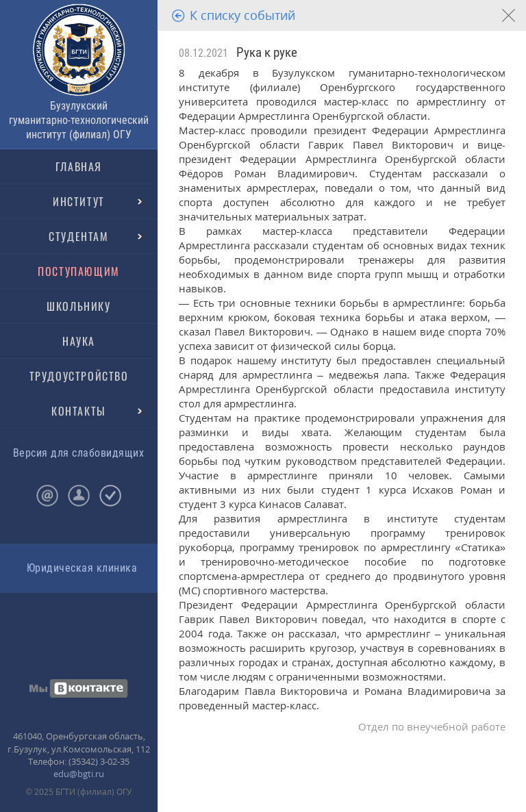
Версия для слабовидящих (78, 453)
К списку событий (242, 15)
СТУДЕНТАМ (78, 236)
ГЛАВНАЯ (79, 166)
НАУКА (79, 341)
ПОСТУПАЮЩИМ (79, 271)
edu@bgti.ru (79, 774)
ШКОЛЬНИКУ (78, 306)
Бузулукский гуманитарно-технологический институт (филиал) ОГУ (79, 120)
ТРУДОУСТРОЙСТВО (79, 376)
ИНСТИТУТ (79, 201)
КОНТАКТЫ (79, 411)
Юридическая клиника (82, 568)
